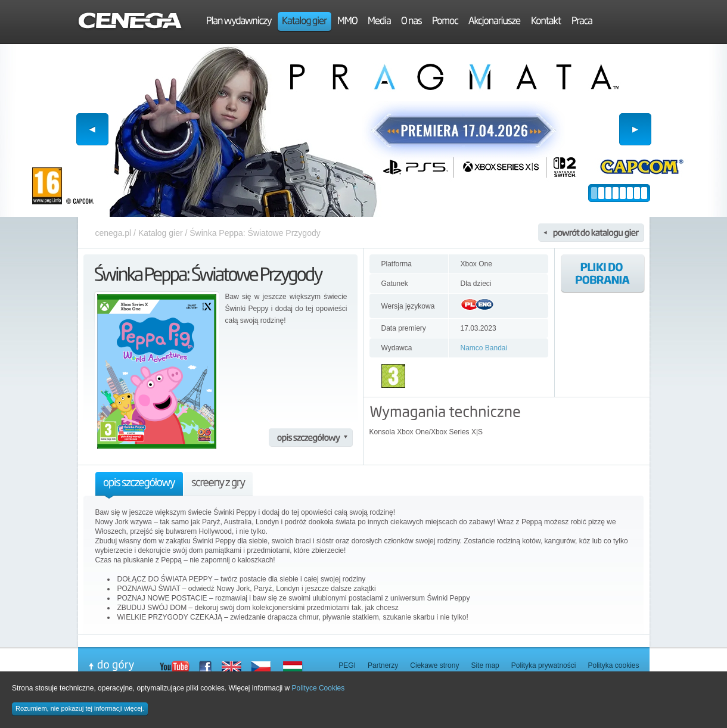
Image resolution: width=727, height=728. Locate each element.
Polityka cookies (613, 665)
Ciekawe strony (434, 665)
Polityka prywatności (544, 665)
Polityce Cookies (319, 688)
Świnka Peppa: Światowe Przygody (255, 233)
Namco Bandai (484, 348)
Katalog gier (161, 233)
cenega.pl (114, 233)
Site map (485, 665)
